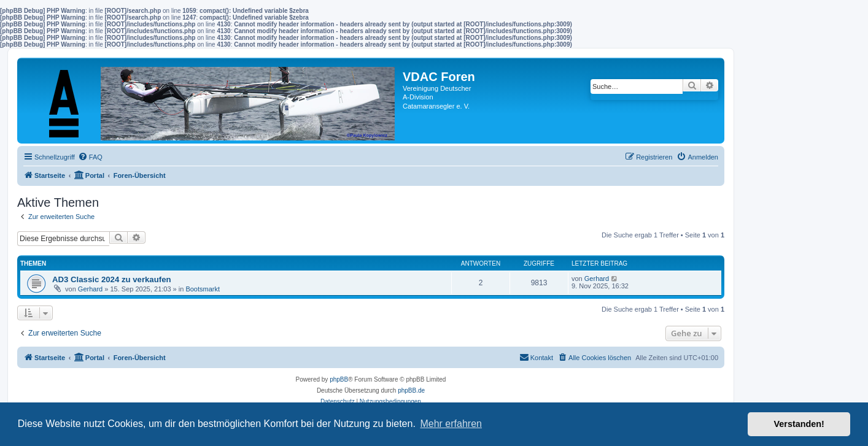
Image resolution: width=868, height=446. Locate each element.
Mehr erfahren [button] (451, 424)
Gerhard (90, 289)
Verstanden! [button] (799, 424)
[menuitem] (90, 157)
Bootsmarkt (203, 289)
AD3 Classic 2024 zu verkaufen (112, 279)
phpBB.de (411, 390)
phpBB (339, 379)
